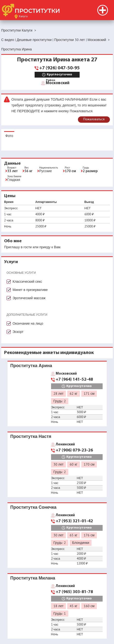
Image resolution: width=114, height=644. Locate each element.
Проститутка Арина (31, 366)
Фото (9, 136)
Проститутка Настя (31, 436)
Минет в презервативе (30, 290)
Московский (58, 83)
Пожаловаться (94, 119)
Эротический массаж (29, 298)
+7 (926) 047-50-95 (59, 68)
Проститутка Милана (33, 578)
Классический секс (27, 282)
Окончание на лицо (28, 323)
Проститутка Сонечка (34, 507)
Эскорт (18, 332)
